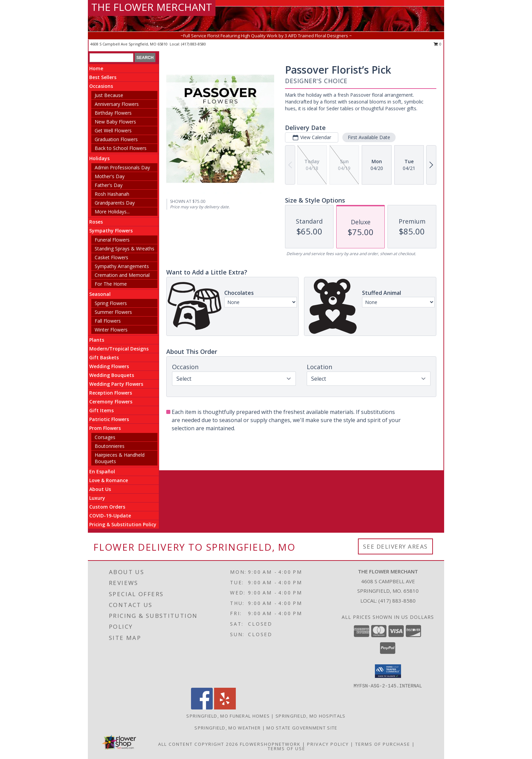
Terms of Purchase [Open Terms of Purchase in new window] (383, 744)
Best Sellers (103, 77)
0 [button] (438, 44)
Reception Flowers (111, 393)
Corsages (105, 437)
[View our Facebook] (202, 708)
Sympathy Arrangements (122, 266)
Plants (97, 340)
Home (96, 68)
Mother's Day (110, 176)
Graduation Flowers (116, 139)
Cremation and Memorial (122, 275)
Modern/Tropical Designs (119, 349)
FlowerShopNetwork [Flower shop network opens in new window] (270, 744)
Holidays (99, 158)
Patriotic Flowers (109, 419)
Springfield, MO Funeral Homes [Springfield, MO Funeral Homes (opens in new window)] (228, 716)
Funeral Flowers (112, 240)
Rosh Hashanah (112, 194)
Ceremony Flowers (111, 402)
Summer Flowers (113, 312)
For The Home (111, 284)
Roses (96, 222)
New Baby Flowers (115, 122)
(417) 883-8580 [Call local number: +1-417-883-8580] (194, 44)
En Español (102, 471)
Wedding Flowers (109, 366)
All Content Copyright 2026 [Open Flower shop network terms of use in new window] (198, 744)
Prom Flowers (105, 428)
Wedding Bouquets (112, 375)
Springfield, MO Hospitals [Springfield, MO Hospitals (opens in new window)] (311, 716)
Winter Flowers (111, 330)
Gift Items (101, 410)
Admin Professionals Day (122, 167)
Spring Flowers (111, 303)
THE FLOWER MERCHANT (152, 7)
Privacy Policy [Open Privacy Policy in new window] (328, 744)
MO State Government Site (302, 728)
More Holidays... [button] (112, 212)
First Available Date (369, 137)
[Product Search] (111, 58)
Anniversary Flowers (117, 104)
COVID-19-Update (110, 516)
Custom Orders (107, 507)
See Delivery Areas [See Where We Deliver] (395, 546)
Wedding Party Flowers (116, 384)
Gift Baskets (104, 357)
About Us (100, 489)
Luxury (97, 498)
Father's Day (109, 185)
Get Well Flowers (113, 130)
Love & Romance (109, 480)
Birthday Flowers (113, 113)
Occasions (101, 86)
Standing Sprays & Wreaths (125, 249)
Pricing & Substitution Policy (123, 524)
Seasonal (100, 294)
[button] (388, 671)
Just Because (109, 95)
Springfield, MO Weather (227, 728)
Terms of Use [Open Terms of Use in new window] (287, 748)
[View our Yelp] (225, 708)
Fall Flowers (108, 321)
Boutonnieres (110, 446)
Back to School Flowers (121, 148)
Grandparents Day (115, 203)
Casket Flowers (111, 257)
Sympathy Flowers (111, 231)
